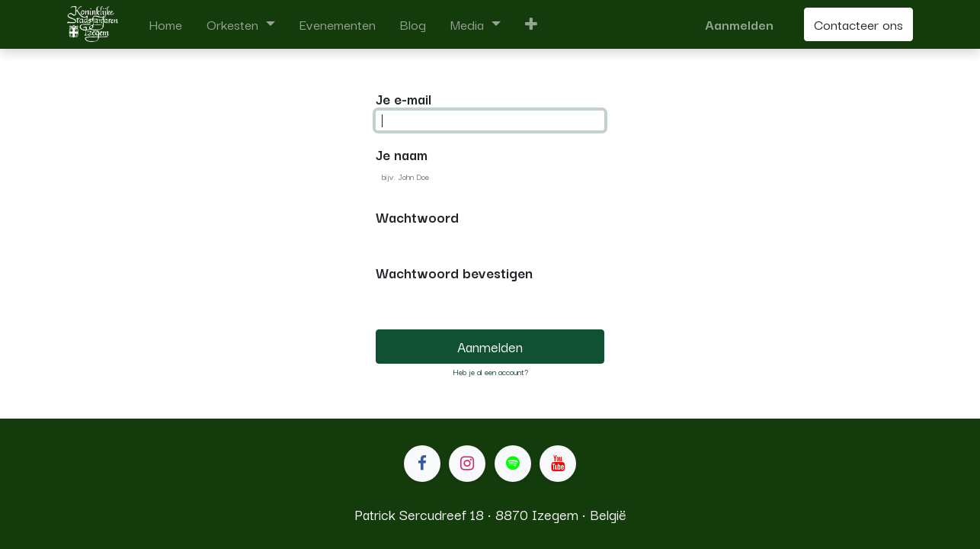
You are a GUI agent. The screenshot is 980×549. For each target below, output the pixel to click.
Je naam (402, 154)
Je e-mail (404, 98)
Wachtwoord (417, 217)
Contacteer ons (858, 24)
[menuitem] (165, 24)
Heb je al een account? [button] (490, 372)
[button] (531, 24)
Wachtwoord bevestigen (454, 272)
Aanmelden (739, 24)
